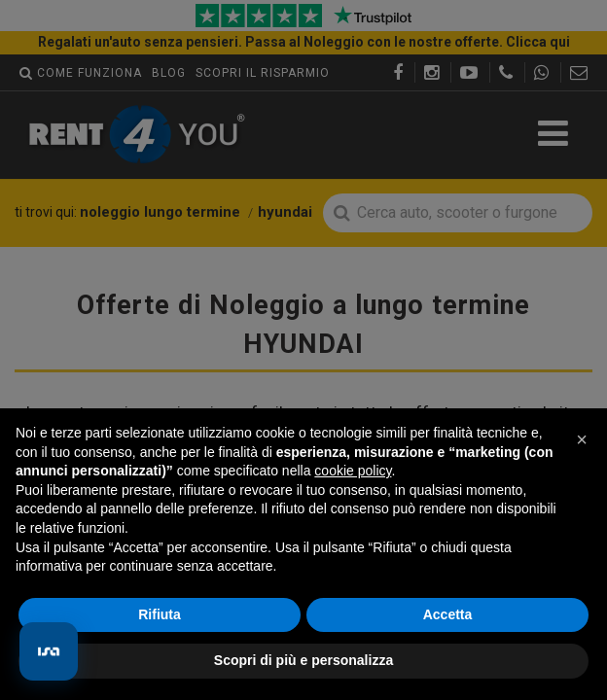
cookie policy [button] (353, 471)
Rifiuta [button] (160, 614)
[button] (582, 439)
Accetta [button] (448, 614)
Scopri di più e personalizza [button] (303, 660)
